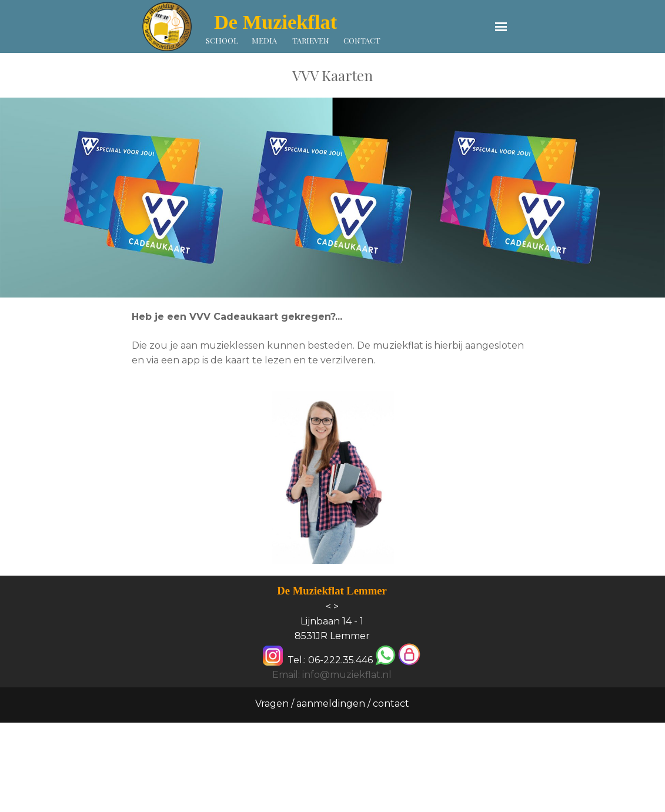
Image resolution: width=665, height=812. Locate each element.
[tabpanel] (332, 75)
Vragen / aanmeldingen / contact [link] (332, 704)
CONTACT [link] (362, 40)
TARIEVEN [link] (311, 40)
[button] (385, 656)
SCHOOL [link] (222, 40)
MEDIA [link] (264, 40)
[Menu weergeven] (501, 27)
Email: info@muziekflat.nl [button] (332, 675)
